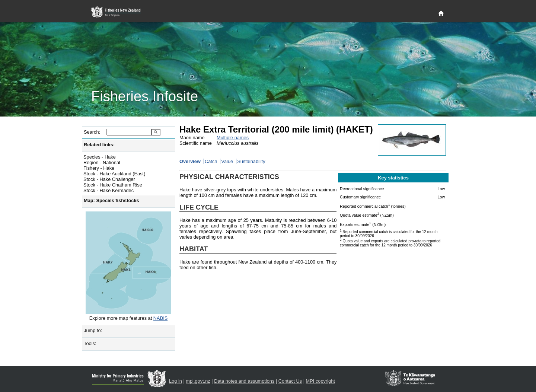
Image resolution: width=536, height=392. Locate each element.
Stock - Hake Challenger (109, 179)
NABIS (160, 318)
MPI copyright (320, 381)
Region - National (102, 162)
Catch (211, 161)
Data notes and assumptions (244, 381)
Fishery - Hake (99, 168)
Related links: (99, 145)
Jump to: (93, 330)
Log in (176, 381)
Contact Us (290, 381)
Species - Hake (100, 157)
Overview (190, 161)
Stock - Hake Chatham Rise (113, 185)
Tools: (90, 343)
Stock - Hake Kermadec (109, 190)
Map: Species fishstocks (111, 200)
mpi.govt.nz (198, 381)
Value (227, 161)
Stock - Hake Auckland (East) (114, 174)
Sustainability (251, 161)
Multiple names (233, 138)
